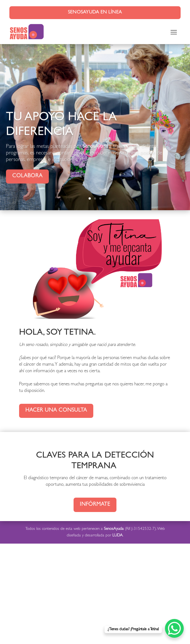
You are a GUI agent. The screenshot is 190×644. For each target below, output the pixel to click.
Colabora (27, 181)
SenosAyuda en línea (95, 13)
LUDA (118, 536)
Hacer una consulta (56, 411)
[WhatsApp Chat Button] (174, 628)
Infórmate (95, 505)
